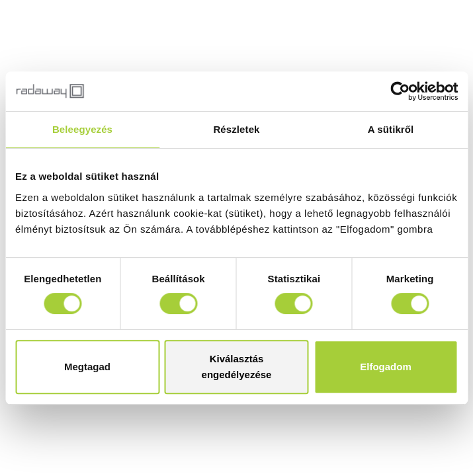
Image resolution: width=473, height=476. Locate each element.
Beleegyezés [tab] (82, 129)
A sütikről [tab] (391, 129)
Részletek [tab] (236, 129)
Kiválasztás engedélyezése (237, 367)
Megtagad (87, 367)
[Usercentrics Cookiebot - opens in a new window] (400, 91)
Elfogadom (386, 367)
